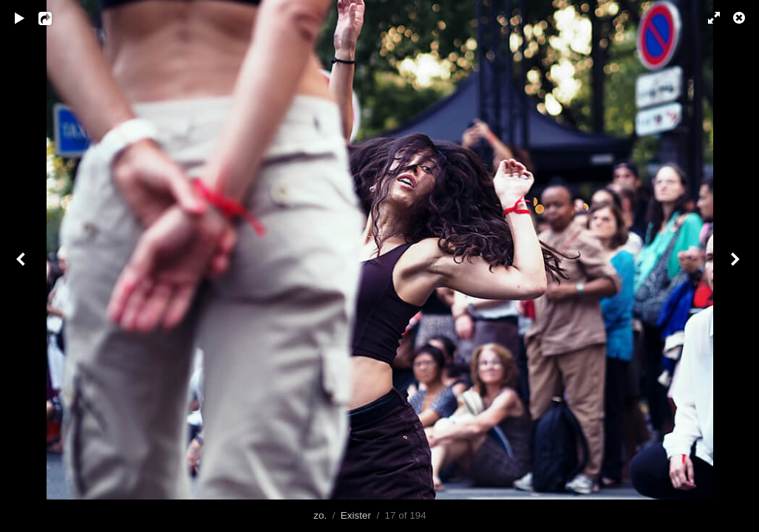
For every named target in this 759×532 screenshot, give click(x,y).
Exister (356, 515)
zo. (320, 515)
